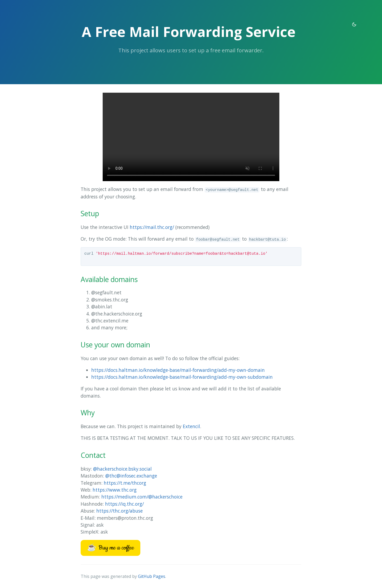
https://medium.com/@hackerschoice (142, 497)
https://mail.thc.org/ (152, 227)
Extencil (191, 426)
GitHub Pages (152, 576)
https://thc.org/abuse (120, 511)
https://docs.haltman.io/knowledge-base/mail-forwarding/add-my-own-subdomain (182, 377)
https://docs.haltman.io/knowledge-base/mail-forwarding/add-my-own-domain (178, 370)
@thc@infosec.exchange (131, 476)
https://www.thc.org (115, 490)
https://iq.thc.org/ (124, 504)
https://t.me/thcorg (125, 483)
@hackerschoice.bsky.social (122, 469)
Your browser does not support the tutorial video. (191, 137)
